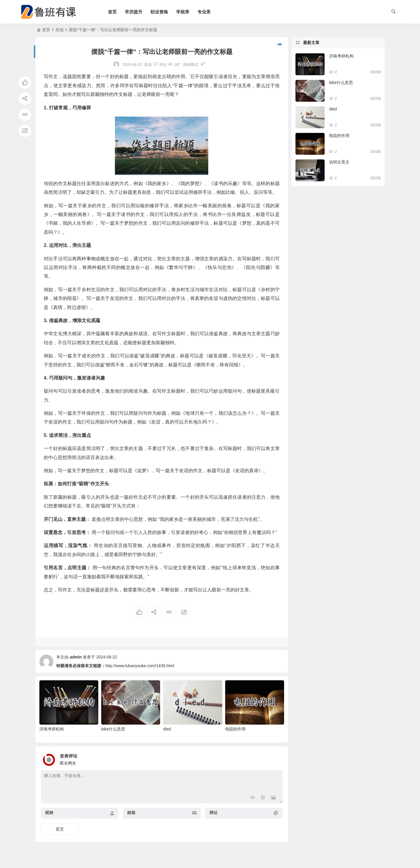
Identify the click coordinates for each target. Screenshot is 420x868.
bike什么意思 (113, 729)
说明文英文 (339, 162)
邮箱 (131, 813)
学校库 (183, 12)
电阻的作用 (235, 729)
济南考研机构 (52, 729)
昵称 (49, 813)
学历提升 (134, 12)
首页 (112, 12)
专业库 (204, 12)
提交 (60, 829)
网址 (213, 813)
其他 (60, 30)
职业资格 (159, 12)
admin (76, 657)
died (167, 729)
